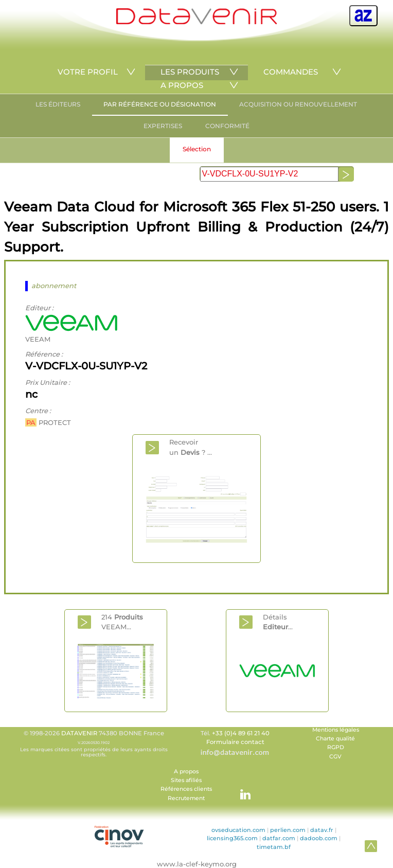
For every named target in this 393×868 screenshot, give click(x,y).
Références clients (186, 789)
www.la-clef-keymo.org (197, 864)
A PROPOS (182, 85)
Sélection (197, 149)
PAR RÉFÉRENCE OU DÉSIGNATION (160, 104)
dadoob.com (319, 838)
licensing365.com (232, 838)
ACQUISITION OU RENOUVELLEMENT (298, 104)
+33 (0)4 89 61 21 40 (241, 733)
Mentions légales (336, 730)
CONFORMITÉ (227, 126)
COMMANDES (291, 72)
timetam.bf (274, 847)
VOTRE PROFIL (88, 72)
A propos (186, 772)
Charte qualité (335, 739)
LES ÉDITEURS (58, 104)
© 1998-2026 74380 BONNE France (94, 743)
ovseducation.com (238, 830)
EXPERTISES (163, 126)
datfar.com (279, 838)
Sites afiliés (186, 780)
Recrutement (186, 798)
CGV (335, 757)
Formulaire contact (235, 742)
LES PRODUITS (190, 72)
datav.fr (322, 830)
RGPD (336, 747)
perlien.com (288, 830)
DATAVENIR (79, 733)
